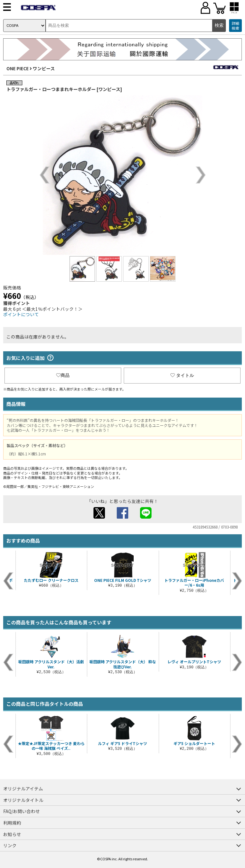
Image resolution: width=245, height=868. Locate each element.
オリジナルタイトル (23, 800)
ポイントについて (21, 314)
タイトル (182, 375)
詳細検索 (235, 26)
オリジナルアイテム (23, 788)
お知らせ (12, 834)
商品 (63, 375)
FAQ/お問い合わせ (22, 811)
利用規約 (12, 823)
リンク (10, 845)
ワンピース (44, 68)
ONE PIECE (18, 68)
